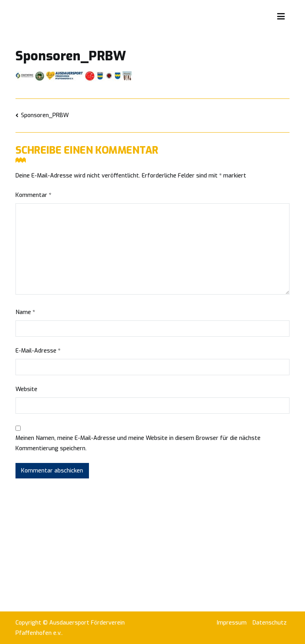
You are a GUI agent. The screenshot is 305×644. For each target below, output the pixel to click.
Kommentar (33, 195)
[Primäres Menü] (281, 17)
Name (25, 312)
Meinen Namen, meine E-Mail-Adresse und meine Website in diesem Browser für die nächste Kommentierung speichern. (138, 443)
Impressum (232, 623)
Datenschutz (270, 623)
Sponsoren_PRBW (45, 115)
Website (26, 389)
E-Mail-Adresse (38, 351)
